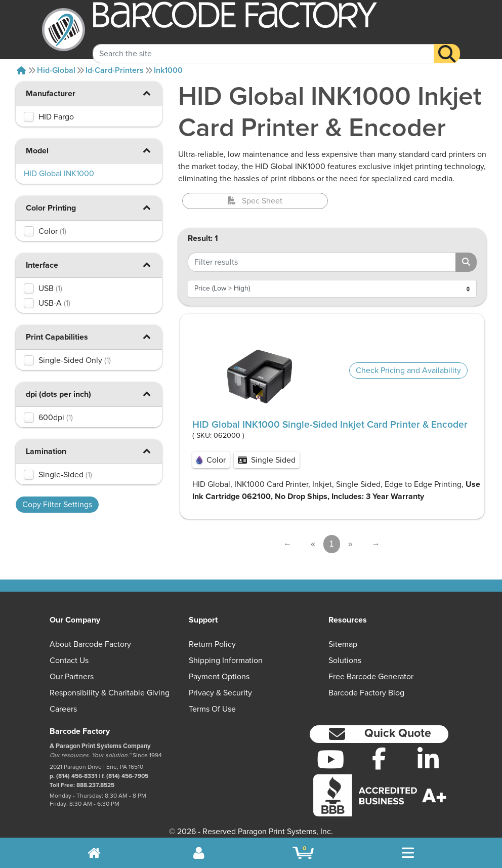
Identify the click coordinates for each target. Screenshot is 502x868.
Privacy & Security (220, 693)
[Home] (21, 70)
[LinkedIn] (428, 759)
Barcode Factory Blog (366, 693)
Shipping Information (226, 660)
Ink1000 (168, 70)
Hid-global (56, 70)
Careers (63, 709)
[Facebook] (379, 758)
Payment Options (219, 677)
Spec (255, 201)
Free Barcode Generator (371, 677)
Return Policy (212, 644)
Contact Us (69, 660)
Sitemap (343, 644)
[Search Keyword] (263, 45)
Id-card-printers (115, 70)
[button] (147, 93)
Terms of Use (212, 709)
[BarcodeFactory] (64, 30)
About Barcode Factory (90, 644)
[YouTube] (330, 759)
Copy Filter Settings (57, 505)
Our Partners (72, 677)
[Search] (447, 45)
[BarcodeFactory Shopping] (303, 853)
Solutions (345, 660)
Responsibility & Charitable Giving (110, 693)
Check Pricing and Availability (408, 370)
